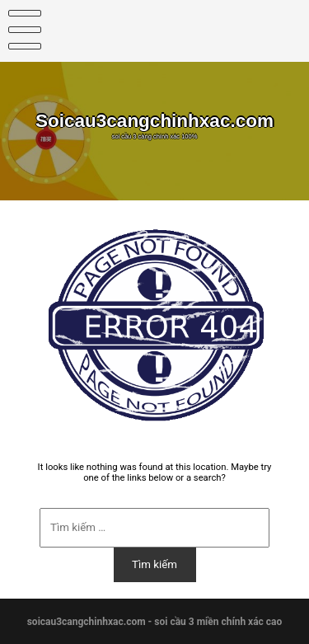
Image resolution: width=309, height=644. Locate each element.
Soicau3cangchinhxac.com (154, 121)
